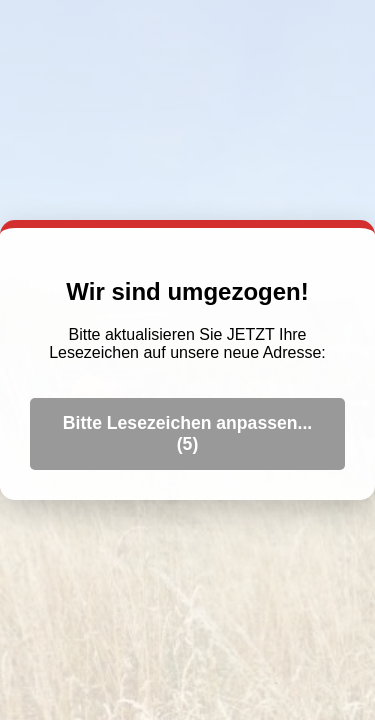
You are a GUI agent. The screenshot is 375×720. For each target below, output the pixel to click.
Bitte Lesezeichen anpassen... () (187, 433)
